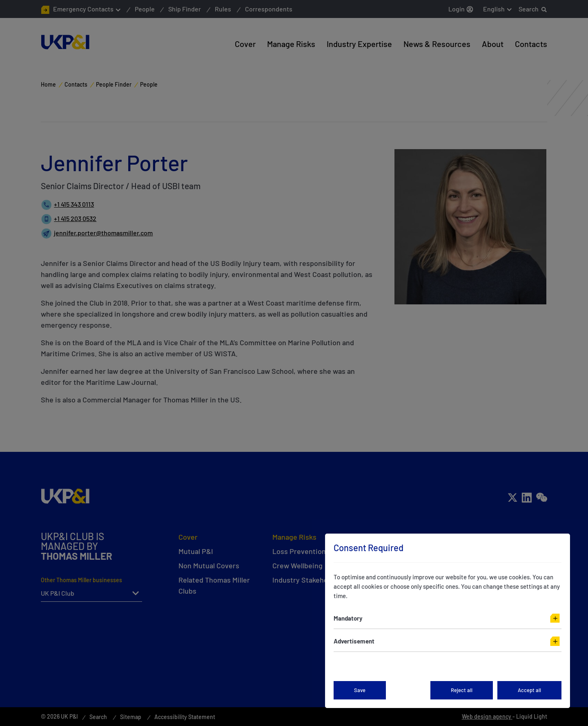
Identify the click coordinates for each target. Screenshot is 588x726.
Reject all (462, 690)
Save (360, 690)
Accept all (529, 690)
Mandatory (348, 618)
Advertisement (354, 641)
